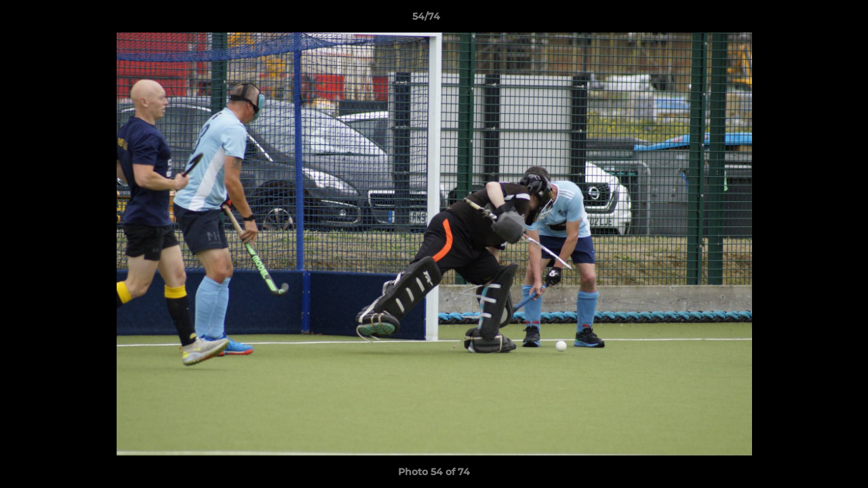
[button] (811, 20)
